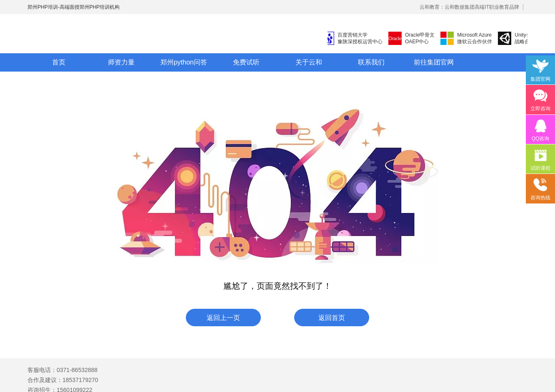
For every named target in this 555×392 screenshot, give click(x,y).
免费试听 (246, 62)
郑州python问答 (184, 62)
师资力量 (121, 62)
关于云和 (309, 62)
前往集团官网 (434, 62)
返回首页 (332, 318)
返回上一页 (223, 318)
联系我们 (371, 62)
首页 (59, 62)
